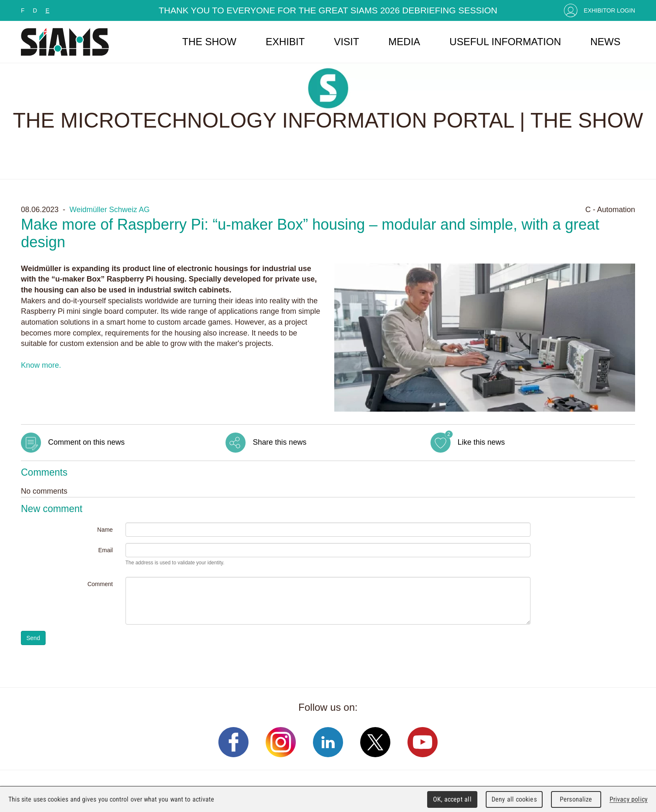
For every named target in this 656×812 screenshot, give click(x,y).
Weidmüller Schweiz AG (110, 210)
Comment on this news (86, 442)
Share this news (279, 442)
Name (105, 530)
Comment (100, 584)
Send (33, 638)
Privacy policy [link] (629, 799)
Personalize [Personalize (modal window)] (576, 799)
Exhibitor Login (609, 10)
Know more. (41, 365)
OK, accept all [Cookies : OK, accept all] (452, 799)
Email (106, 550)
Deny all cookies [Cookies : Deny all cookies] (514, 799)
